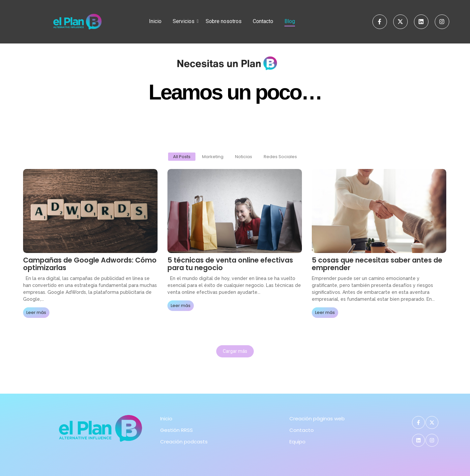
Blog (290, 21)
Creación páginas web (317, 419)
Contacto (263, 21)
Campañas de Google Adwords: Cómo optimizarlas (90, 264)
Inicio (155, 21)
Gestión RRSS (176, 430)
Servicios (185, 21)
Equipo (297, 442)
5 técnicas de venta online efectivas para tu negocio (230, 264)
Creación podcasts (184, 442)
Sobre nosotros (224, 21)
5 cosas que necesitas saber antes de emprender (377, 264)
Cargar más (235, 351)
